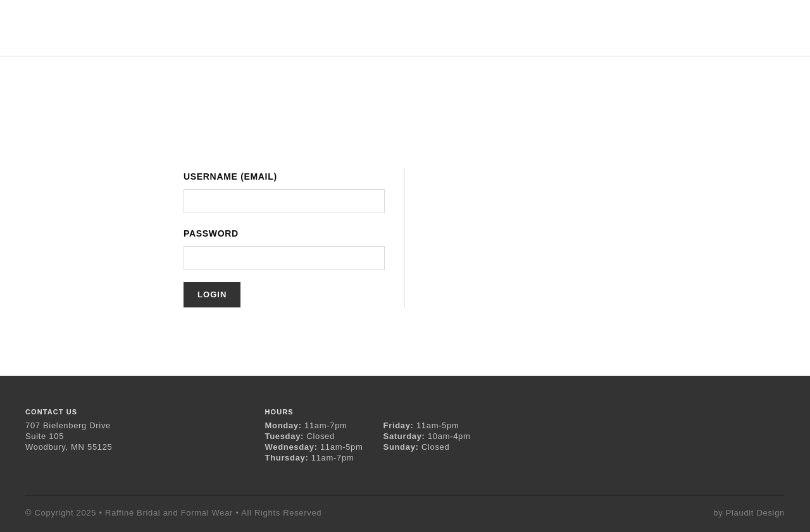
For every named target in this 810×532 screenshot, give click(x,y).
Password (211, 233)
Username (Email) (230, 176)
